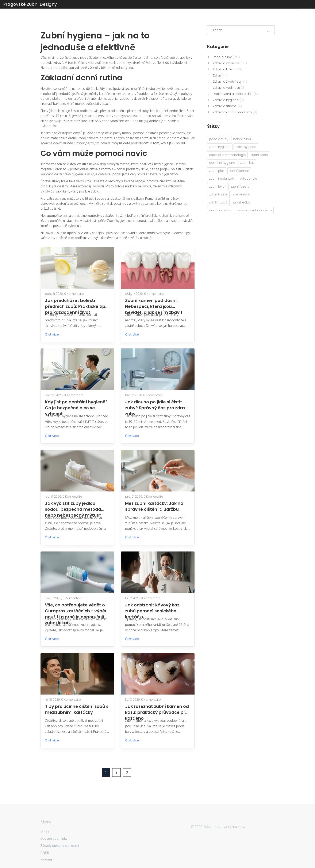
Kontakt (46, 860)
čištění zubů (218, 202)
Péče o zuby (226, 57)
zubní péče (259, 155)
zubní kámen (239, 171)
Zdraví (220, 75)
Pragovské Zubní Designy (30, 4)
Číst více (55, 334)
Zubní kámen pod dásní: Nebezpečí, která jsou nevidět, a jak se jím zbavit (154, 303)
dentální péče (220, 210)
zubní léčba (241, 202)
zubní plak (217, 171)
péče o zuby (219, 139)
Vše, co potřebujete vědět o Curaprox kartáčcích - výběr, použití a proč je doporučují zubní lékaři (76, 608)
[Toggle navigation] (306, 4)
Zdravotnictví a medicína (235, 112)
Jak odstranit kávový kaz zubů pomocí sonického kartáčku (152, 608)
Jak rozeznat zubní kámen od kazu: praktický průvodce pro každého (157, 709)
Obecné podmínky (54, 839)
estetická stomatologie (227, 155)
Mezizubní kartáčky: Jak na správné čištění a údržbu (154, 506)
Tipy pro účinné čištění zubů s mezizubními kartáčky (77, 709)
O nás (45, 831)
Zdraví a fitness (227, 106)
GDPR (45, 853)
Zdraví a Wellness (229, 88)
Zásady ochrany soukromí (60, 846)
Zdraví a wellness (230, 63)
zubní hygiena (220, 147)
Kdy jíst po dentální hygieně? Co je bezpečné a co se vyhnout (76, 405)
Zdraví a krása (228, 69)
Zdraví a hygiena (228, 100)
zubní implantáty (222, 178)
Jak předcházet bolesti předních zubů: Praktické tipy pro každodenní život (76, 303)
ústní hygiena (246, 147)
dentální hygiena (222, 163)
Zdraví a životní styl (231, 81)
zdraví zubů (241, 194)
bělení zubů (242, 139)
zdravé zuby (218, 194)
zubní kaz (247, 163)
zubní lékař (217, 186)
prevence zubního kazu (254, 210)
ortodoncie (249, 178)
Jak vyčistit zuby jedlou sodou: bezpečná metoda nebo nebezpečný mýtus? (73, 506)
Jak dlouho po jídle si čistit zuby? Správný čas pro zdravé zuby (158, 405)
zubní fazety (240, 186)
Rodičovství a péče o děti (235, 94)
